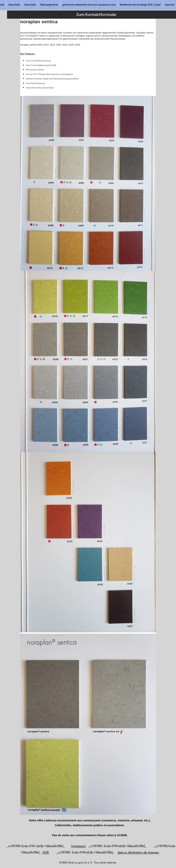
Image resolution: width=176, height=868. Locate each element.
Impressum (78, 846)
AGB (46, 852)
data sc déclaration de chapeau (138, 852)
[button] (89, 5)
